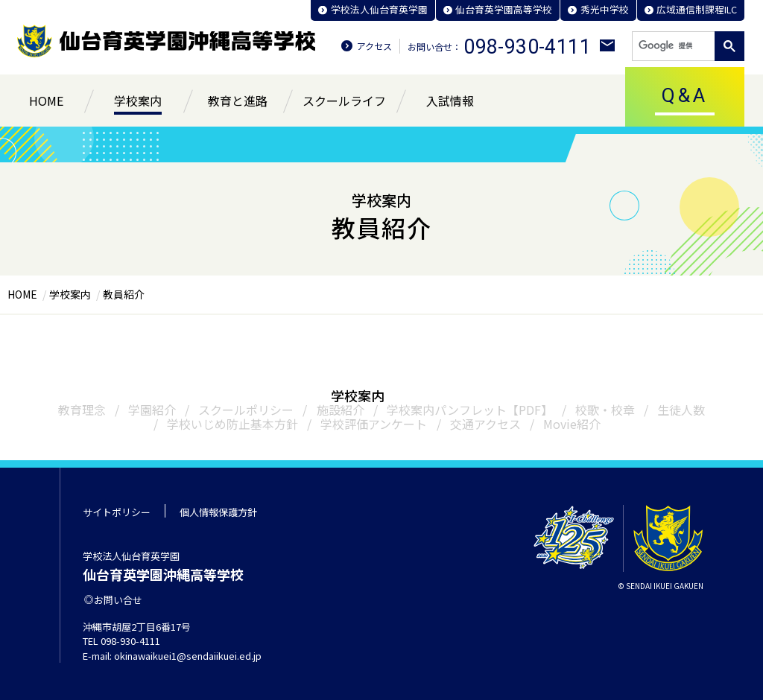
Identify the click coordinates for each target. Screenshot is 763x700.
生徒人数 (681, 410)
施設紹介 (341, 410)
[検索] (672, 46)
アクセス (374, 46)
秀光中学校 (603, 9)
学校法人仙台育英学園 (377, 9)
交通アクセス (485, 424)
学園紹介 (153, 410)
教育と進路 (238, 101)
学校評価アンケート (374, 424)
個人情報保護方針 (218, 512)
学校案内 (138, 101)
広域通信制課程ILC (696, 9)
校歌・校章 (605, 410)
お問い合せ (117, 600)
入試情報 (450, 101)
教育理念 (83, 410)
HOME (46, 101)
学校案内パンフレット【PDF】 (470, 410)
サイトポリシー (117, 512)
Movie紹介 (572, 424)
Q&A (685, 95)
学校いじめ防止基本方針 (233, 424)
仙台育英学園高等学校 (502, 9)
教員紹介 (124, 294)
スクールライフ (344, 101)
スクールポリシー (247, 410)
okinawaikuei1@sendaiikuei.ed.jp (188, 656)
